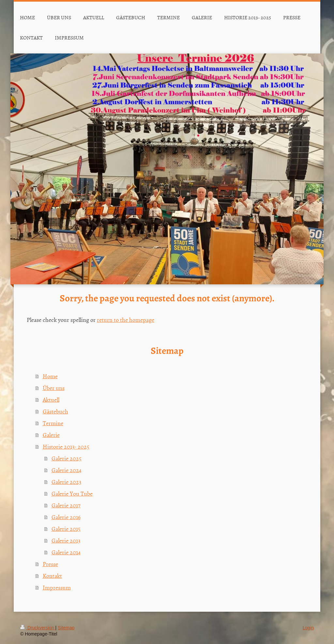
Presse (50, 564)
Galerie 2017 (66, 505)
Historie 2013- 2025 (66, 447)
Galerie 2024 (67, 470)
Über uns (54, 388)
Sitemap (66, 628)
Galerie (51, 435)
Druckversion (38, 628)
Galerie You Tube (72, 494)
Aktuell (51, 400)
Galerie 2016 (66, 517)
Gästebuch (55, 411)
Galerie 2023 (66, 482)
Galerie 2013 (66, 540)
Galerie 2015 (66, 529)
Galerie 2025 (67, 458)
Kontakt (52, 576)
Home (50, 376)
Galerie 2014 (66, 552)
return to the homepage (126, 320)
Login (308, 628)
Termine (53, 423)
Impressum (57, 587)
